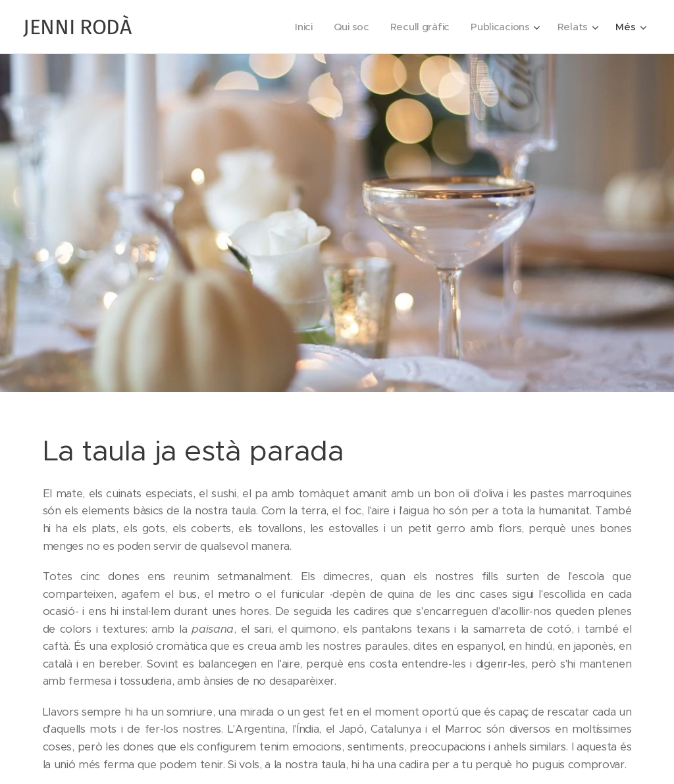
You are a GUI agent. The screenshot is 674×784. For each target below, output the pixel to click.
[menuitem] (300, 27)
